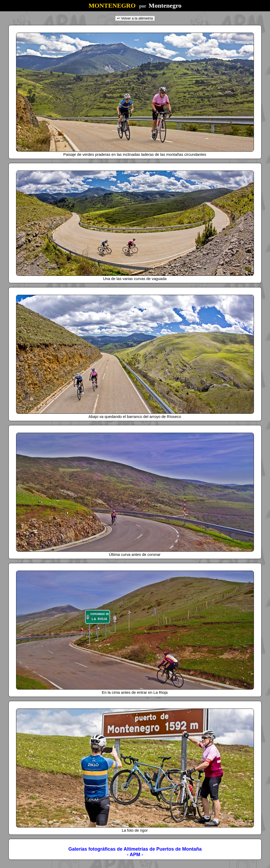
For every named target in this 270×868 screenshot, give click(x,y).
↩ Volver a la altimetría (135, 18)
